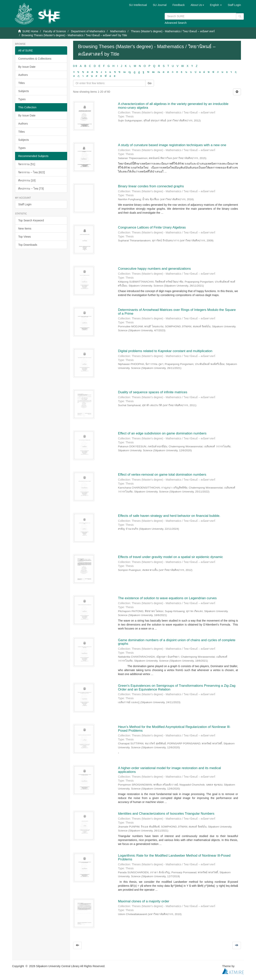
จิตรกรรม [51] (27, 164)
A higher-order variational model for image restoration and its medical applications (169, 770)
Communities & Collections (35, 59)
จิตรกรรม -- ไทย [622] (32, 172)
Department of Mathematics (88, 31)
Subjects (24, 91)
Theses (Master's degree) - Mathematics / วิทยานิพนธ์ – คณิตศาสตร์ (173, 31)
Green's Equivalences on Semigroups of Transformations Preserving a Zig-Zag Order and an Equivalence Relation (177, 688)
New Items (25, 229)
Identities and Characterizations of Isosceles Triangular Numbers (166, 814)
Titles (21, 83)
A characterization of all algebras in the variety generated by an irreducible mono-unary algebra (173, 106)
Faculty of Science (54, 31)
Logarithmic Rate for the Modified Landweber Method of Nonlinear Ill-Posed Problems (174, 857)
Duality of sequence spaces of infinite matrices (153, 392)
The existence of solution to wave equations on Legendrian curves (167, 598)
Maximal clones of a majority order (144, 901)
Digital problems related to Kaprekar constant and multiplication (165, 351)
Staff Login (25, 204)
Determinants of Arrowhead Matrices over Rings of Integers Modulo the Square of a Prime (177, 312)
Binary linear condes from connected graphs (151, 186)
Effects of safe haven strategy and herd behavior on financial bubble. (169, 516)
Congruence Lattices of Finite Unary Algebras (152, 227)
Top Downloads (28, 245)
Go (150, 83)
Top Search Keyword (31, 220)
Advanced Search (176, 23)
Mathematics (118, 31)
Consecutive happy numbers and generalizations (154, 269)
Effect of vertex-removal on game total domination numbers (162, 475)
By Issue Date (27, 67)
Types (22, 99)
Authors (23, 75)
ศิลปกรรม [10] (27, 180)
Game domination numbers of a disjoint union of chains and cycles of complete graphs (177, 642)
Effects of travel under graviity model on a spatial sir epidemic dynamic (170, 557)
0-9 (75, 66)
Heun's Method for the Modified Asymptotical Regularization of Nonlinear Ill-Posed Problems (174, 729)
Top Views (25, 237)
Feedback (178, 5)
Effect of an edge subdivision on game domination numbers (162, 433)
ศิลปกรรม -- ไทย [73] (31, 189)
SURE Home (30, 31)
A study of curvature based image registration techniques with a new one (172, 145)
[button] (197, 5)
